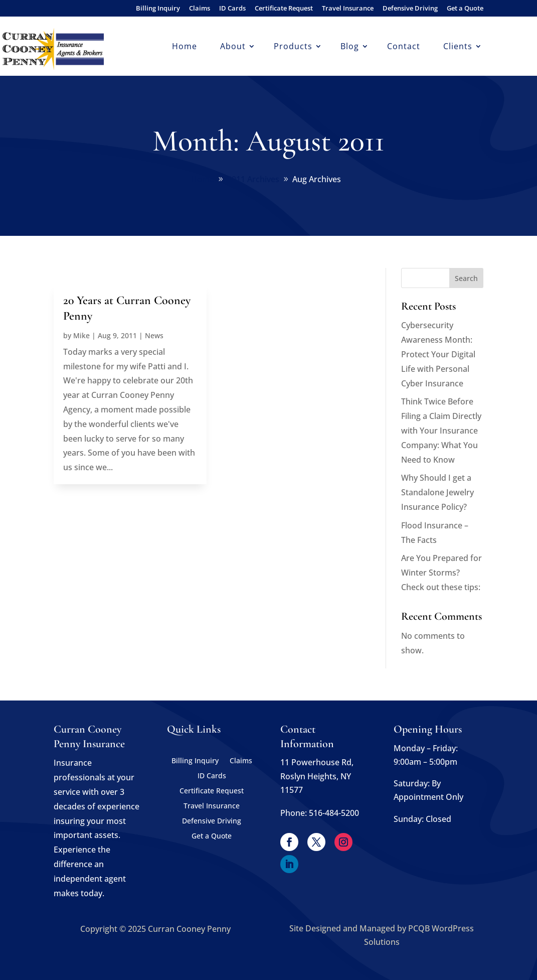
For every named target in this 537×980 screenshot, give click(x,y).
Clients (458, 47)
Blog (350, 47)
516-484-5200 (334, 813)
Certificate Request (284, 9)
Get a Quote (465, 9)
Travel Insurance (348, 9)
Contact (404, 47)
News (154, 335)
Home (185, 47)
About (233, 47)
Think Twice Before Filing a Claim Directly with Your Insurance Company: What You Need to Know (441, 430)
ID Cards (232, 9)
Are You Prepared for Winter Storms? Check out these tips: (441, 573)
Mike (81, 335)
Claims (200, 9)
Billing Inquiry (158, 9)
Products (293, 47)
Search (466, 278)
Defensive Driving (410, 9)
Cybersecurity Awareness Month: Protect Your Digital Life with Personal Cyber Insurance (438, 354)
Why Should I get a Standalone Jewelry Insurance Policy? (437, 492)
